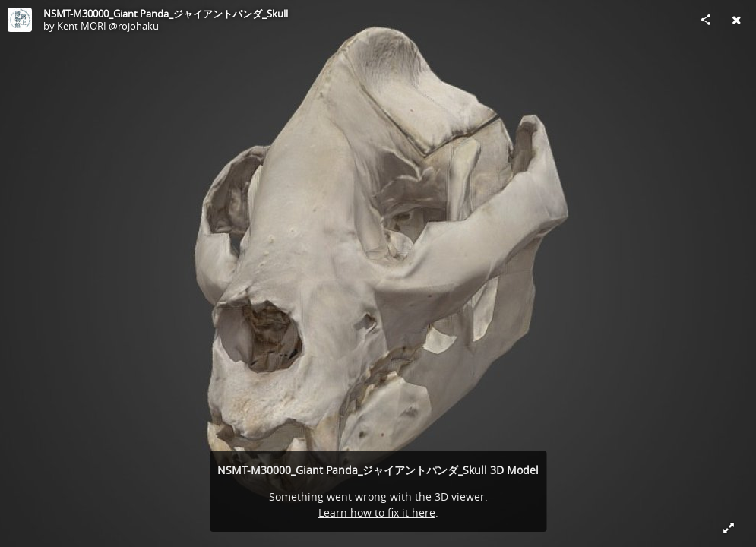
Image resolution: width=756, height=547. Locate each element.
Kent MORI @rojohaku (108, 26)
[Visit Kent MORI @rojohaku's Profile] (20, 20)
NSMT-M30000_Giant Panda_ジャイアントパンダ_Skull (166, 14)
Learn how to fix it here (377, 512)
